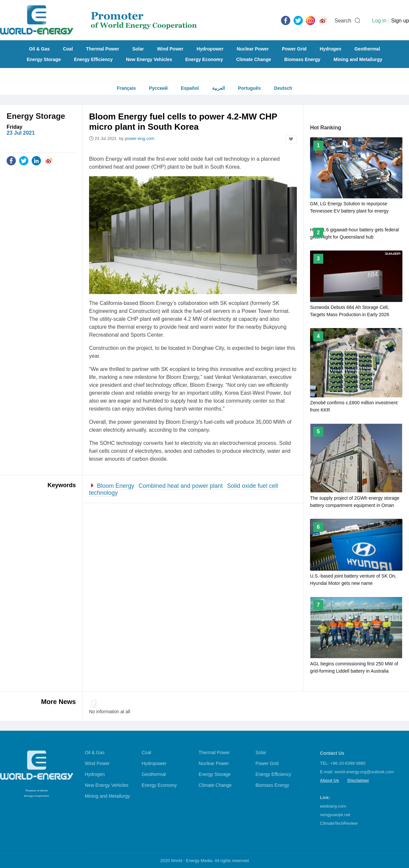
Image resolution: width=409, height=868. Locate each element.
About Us (330, 780)
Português (249, 88)
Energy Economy (204, 59)
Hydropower (210, 49)
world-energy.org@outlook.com (364, 772)
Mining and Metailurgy (358, 59)
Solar (138, 49)
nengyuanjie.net (335, 815)
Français (126, 88)
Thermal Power (103, 49)
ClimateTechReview (339, 823)
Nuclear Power (253, 49)
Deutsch (283, 88)
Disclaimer (358, 780)
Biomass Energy (302, 59)
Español (190, 88)
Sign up (400, 21)
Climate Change (254, 59)
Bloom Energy (116, 486)
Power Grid (294, 49)
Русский (158, 88)
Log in (379, 21)
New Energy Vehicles (149, 59)
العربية (219, 88)
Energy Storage (44, 59)
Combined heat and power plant (181, 486)
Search (343, 21)
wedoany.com (333, 806)
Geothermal (367, 49)
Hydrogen (330, 49)
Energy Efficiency (93, 59)
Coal (68, 49)
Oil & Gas (39, 49)
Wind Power (170, 49)
